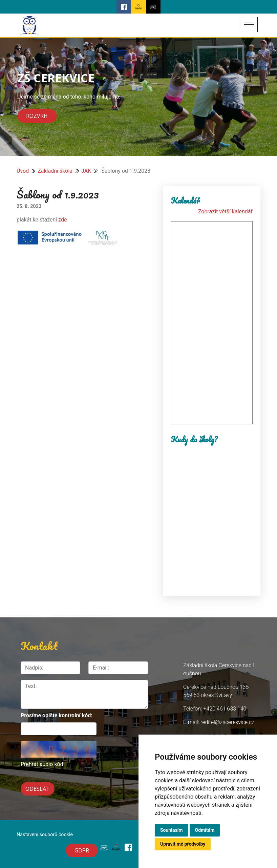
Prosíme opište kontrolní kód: (57, 715)
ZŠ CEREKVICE (56, 78)
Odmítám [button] (205, 830)
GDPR (82, 850)
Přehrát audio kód (42, 764)
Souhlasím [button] (172, 830)
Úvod (23, 171)
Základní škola (55, 171)
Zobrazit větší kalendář (225, 211)
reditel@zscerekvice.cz (227, 722)
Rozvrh (37, 116)
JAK (86, 171)
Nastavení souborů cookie (45, 835)
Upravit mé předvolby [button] (183, 844)
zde (62, 220)
